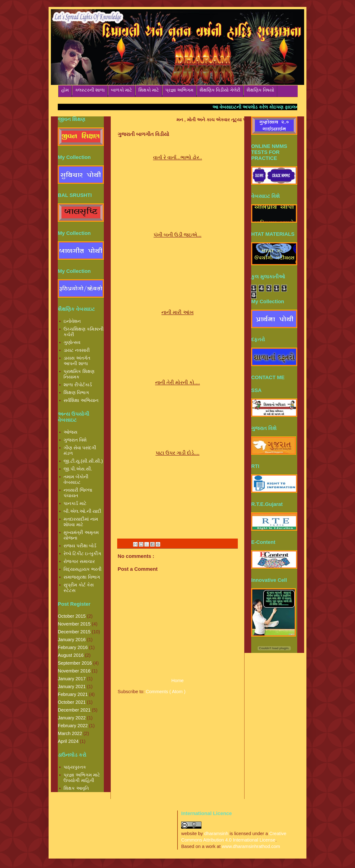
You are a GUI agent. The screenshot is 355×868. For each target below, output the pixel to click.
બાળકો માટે (122, 90)
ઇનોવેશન (72, 321)
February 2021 (73, 694)
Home (177, 681)
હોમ (65, 90)
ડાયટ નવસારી (77, 350)
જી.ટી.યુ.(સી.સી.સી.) (83, 461)
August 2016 (71, 655)
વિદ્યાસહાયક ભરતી (83, 569)
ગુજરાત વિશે (75, 440)
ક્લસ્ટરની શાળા (90, 90)
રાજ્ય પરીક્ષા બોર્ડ (80, 546)
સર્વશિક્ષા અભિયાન (81, 400)
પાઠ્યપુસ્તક (75, 767)
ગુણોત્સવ (72, 342)
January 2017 (72, 679)
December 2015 (74, 632)
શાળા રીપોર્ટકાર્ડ (78, 385)
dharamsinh (216, 833)
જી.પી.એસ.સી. (78, 469)
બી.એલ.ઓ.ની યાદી (82, 511)
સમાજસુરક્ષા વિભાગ (82, 577)
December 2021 (74, 710)
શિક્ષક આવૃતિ (76, 788)
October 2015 (72, 616)
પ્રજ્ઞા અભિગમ (179, 90)
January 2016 (72, 640)
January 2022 (72, 718)
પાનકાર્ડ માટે (75, 503)
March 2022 (70, 733)
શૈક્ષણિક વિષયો (260, 90)
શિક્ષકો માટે (149, 90)
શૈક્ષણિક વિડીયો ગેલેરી (220, 90)
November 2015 (74, 624)
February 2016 (73, 647)
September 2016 (75, 663)
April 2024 (68, 741)
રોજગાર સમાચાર (79, 561)
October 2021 (72, 702)
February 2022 (73, 726)
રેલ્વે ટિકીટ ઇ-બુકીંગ (82, 554)
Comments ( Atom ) (166, 692)
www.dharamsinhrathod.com (251, 846)
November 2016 (74, 671)
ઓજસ (70, 432)
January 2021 (72, 686)
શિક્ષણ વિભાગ (76, 392)
